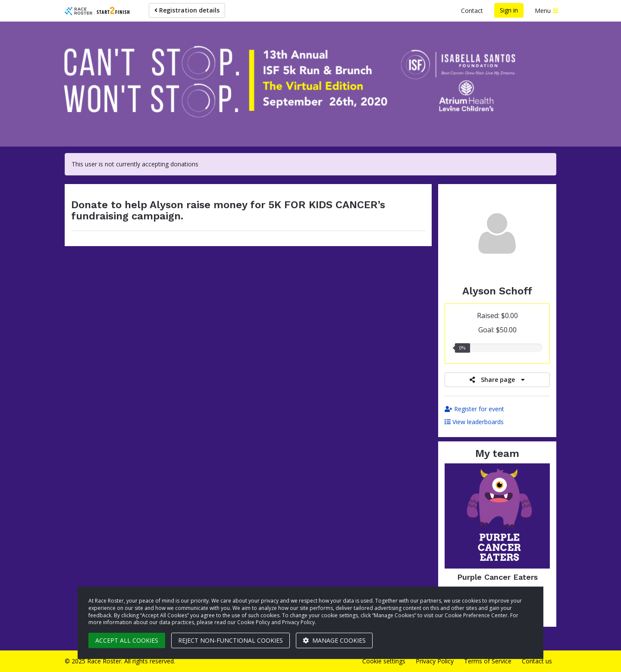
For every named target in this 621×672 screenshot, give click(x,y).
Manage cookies (334, 640)
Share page (497, 380)
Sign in (509, 10)
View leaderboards (474, 422)
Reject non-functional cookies (231, 640)
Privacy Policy (435, 661)
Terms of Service (488, 661)
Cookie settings (384, 661)
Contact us (537, 661)
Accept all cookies (127, 640)
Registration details (187, 10)
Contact (472, 11)
